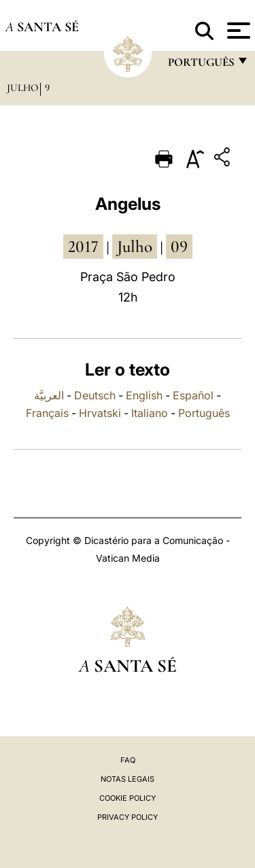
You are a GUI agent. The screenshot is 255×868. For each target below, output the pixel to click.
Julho (22, 88)
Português (204, 413)
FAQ (128, 760)
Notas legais (128, 779)
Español (193, 395)
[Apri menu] (237, 31)
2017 (83, 247)
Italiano (150, 413)
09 (179, 247)
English (144, 395)
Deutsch (95, 395)
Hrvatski (100, 413)
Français (47, 413)
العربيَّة (49, 395)
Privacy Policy (128, 817)
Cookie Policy (128, 798)
